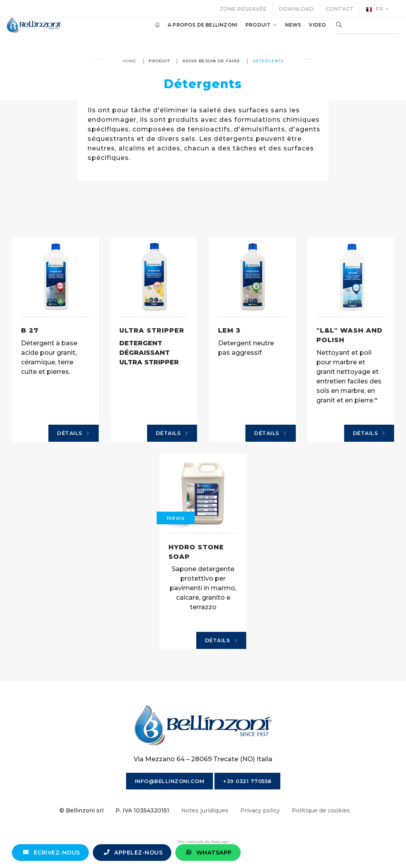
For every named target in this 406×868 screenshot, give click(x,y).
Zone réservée (243, 9)
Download (296, 9)
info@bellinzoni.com (170, 781)
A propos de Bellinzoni (192, 31)
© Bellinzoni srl (81, 810)
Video (306, 31)
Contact (340, 9)
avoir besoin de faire (211, 61)
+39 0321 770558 (247, 781)
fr (375, 9)
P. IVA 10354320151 (142, 810)
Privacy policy (260, 810)
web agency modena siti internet (203, 842)
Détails (74, 433)
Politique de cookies (321, 810)
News (282, 31)
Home (129, 61)
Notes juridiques (205, 810)
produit (250, 31)
